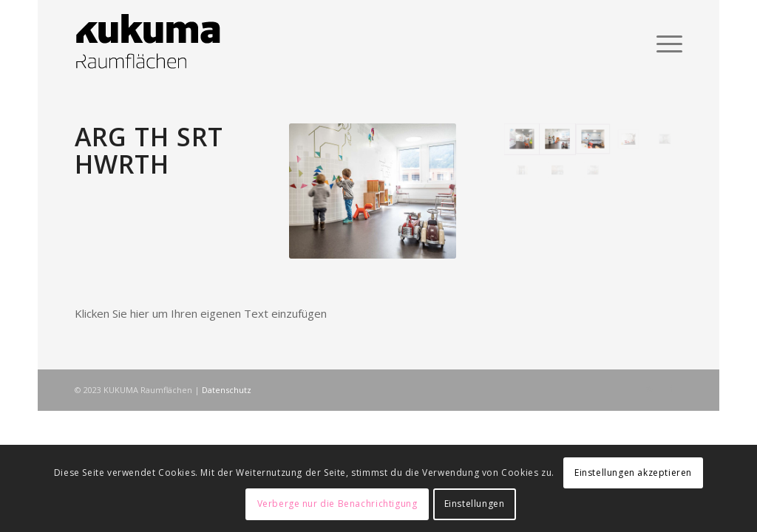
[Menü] (665, 44)
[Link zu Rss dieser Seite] (649, 389)
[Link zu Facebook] (671, 389)
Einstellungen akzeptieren (633, 473)
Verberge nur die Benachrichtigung (337, 504)
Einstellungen (475, 504)
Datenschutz (227, 390)
